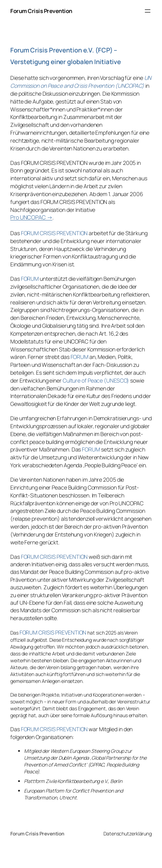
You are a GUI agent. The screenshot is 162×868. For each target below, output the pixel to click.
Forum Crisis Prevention (41, 11)
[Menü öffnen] (148, 11)
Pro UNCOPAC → (31, 217)
